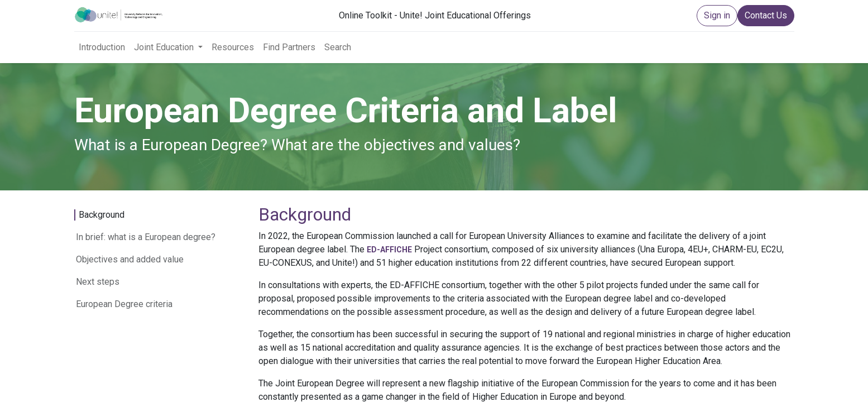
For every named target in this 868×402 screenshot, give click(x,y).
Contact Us (766, 15)
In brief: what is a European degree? (146, 237)
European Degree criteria (124, 304)
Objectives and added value (130, 259)
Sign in (717, 15)
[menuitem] (102, 47)
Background (102, 215)
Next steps (98, 282)
